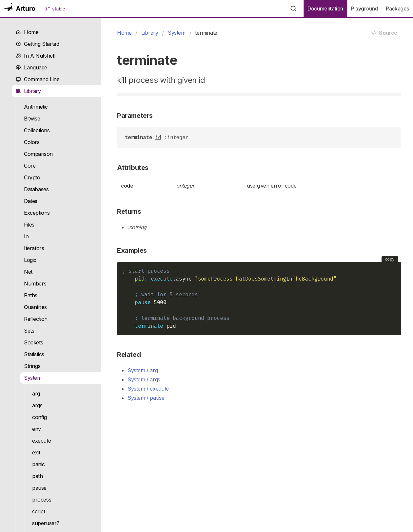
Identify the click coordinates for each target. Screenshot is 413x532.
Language (31, 67)
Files (29, 225)
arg (36, 394)
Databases (36, 189)
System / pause (146, 398)
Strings (32, 366)
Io (26, 236)
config (39, 417)
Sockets (33, 342)
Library (28, 91)
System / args (144, 379)
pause (39, 488)
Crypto (32, 177)
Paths (31, 295)
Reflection (36, 319)
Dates (31, 201)
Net (28, 272)
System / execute (148, 389)
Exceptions (37, 213)
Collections (37, 130)
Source (384, 33)
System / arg (143, 370)
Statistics (34, 354)
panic (39, 464)
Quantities (35, 307)
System (33, 378)
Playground (364, 9)
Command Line (38, 79)
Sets (29, 331)
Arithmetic (36, 107)
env (37, 429)
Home (27, 32)
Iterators (34, 248)
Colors (32, 142)
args (37, 405)
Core (30, 166)
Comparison (38, 154)
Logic (30, 260)
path (37, 476)
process (42, 500)
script (39, 511)
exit (36, 452)
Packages (397, 9)
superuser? (46, 523)
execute (41, 441)
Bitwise (32, 119)
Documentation (325, 9)
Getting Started (37, 44)
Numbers (35, 284)
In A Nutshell (35, 56)
